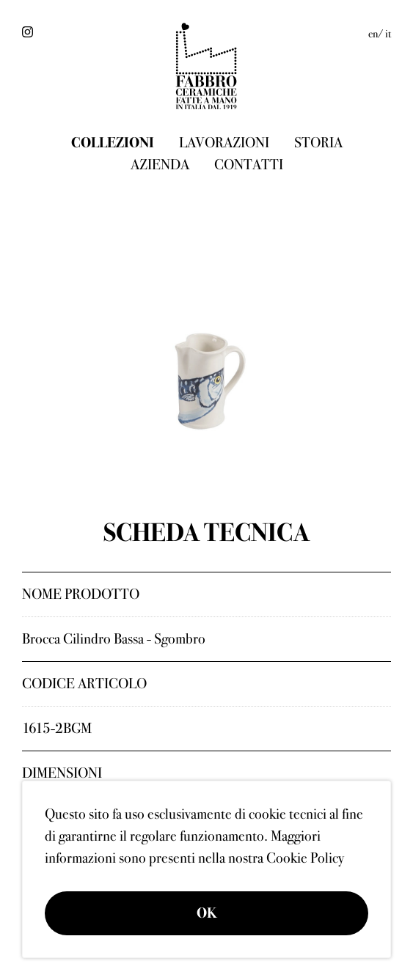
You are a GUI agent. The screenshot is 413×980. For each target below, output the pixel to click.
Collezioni (113, 143)
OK (207, 913)
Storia (318, 143)
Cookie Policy (305, 858)
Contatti (249, 165)
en (373, 34)
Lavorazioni (224, 143)
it (388, 34)
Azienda (160, 165)
